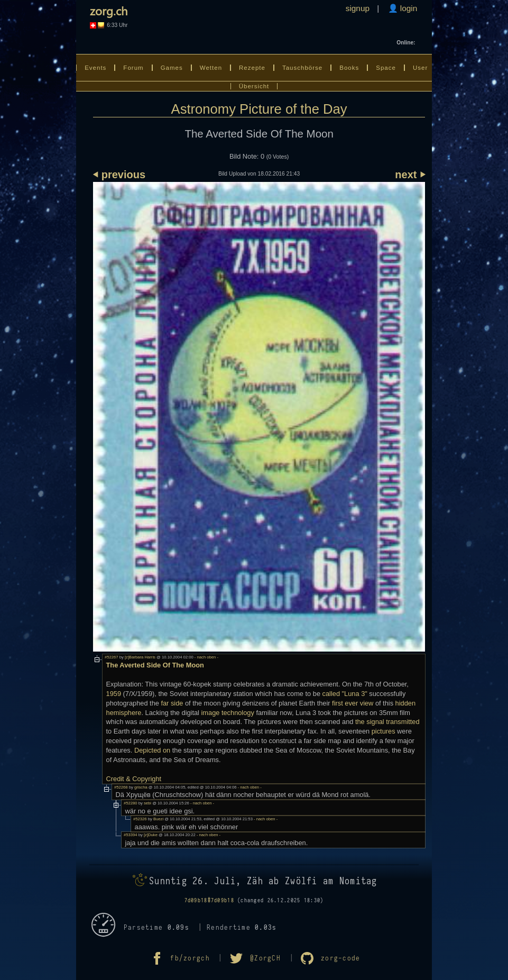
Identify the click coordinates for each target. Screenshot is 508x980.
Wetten (211, 68)
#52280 (131, 803)
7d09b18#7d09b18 (209, 900)
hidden (405, 703)
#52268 (121, 787)
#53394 (131, 835)
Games (172, 68)
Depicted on (152, 750)
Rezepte (252, 68)
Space (386, 68)
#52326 (140, 819)
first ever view (353, 703)
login (408, 8)
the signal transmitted (387, 722)
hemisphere (124, 713)
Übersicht (254, 86)
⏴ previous (119, 175)
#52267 (112, 657)
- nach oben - (206, 657)
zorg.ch (109, 11)
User (420, 68)
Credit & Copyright (134, 779)
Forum (133, 68)
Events (95, 68)
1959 (114, 694)
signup (358, 8)
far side (172, 703)
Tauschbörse (302, 68)
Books (349, 68)
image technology (228, 713)
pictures (384, 731)
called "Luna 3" (345, 694)
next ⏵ (410, 175)
